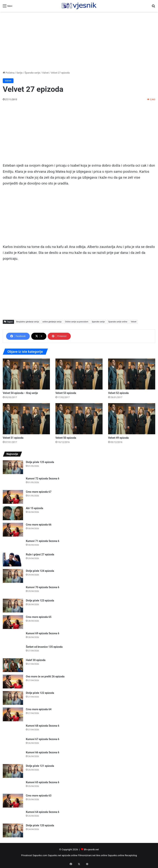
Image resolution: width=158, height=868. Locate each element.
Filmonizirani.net (87, 855)
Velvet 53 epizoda (66, 393)
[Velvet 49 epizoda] (132, 419)
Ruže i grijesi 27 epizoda (40, 554)
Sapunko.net (55, 855)
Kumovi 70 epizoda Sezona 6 (43, 587)
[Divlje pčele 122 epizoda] (13, 698)
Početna (9, 73)
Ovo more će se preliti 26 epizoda (45, 676)
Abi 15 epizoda (34, 508)
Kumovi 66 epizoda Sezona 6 (43, 752)
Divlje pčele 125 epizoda (40, 462)
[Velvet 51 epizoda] (26, 419)
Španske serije (32, 73)
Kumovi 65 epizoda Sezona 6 (43, 782)
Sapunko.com (40, 855)
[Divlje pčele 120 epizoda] (13, 830)
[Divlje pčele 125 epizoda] (13, 467)
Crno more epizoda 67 (39, 492)
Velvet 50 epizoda (66, 438)
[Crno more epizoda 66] (13, 530)
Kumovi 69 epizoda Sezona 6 (43, 633)
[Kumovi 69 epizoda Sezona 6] (13, 637)
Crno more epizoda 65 (39, 617)
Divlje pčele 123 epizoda (40, 601)
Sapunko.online (116, 855)
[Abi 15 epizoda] (13, 513)
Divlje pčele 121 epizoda (40, 766)
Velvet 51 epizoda (13, 438)
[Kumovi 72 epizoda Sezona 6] (13, 482)
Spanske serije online (118, 322)
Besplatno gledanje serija (28, 322)
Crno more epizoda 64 (39, 709)
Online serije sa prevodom (77, 322)
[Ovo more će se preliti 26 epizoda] (13, 682)
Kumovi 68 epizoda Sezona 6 (43, 726)
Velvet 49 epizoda (118, 438)
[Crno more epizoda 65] (13, 622)
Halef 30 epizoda (36, 660)
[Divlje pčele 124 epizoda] (13, 576)
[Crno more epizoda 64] (13, 714)
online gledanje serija (52, 322)
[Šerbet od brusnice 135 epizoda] (13, 650)
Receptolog (131, 855)
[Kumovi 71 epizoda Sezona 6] (13, 545)
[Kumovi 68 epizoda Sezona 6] (13, 729)
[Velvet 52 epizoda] (132, 374)
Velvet (134, 322)
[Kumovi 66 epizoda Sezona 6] (13, 756)
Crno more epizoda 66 (39, 525)
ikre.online (102, 855)
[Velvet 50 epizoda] (79, 419)
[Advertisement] (79, 41)
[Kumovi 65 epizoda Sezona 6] (13, 786)
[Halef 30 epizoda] (13, 665)
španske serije (98, 322)
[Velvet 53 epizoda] (79, 374)
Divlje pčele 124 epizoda (40, 571)
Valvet (45, 73)
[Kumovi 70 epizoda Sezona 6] (13, 591)
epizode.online (70, 855)
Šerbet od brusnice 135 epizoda (44, 647)
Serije (19, 73)
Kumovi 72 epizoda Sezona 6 (43, 479)
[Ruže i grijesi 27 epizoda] (13, 560)
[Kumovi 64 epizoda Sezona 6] (13, 816)
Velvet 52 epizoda (118, 393)
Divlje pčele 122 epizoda (40, 693)
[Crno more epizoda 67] (13, 497)
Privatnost (27, 855)
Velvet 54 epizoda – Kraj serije (20, 393)
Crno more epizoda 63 (39, 796)
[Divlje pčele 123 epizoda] (13, 606)
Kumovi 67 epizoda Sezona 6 (43, 739)
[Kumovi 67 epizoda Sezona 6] (13, 743)
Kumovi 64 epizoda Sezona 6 (43, 812)
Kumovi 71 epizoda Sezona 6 (43, 541)
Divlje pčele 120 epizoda (40, 825)
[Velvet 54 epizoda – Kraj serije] (26, 374)
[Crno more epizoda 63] (13, 801)
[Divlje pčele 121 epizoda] (13, 771)
